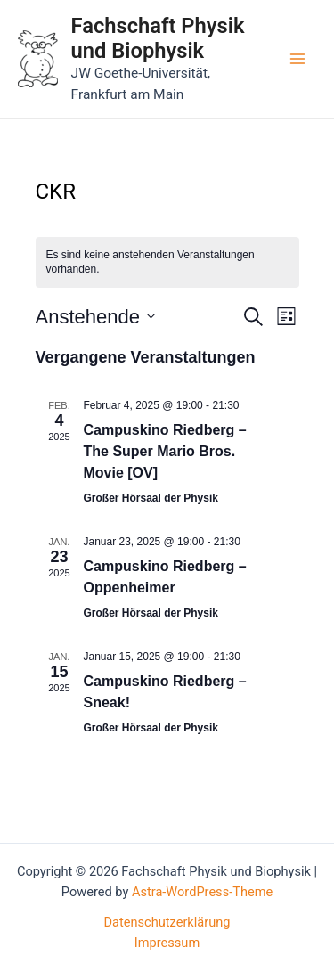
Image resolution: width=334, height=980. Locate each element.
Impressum (167, 943)
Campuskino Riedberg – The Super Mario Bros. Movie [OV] (165, 451)
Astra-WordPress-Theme (202, 892)
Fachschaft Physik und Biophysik (158, 38)
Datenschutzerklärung (167, 922)
